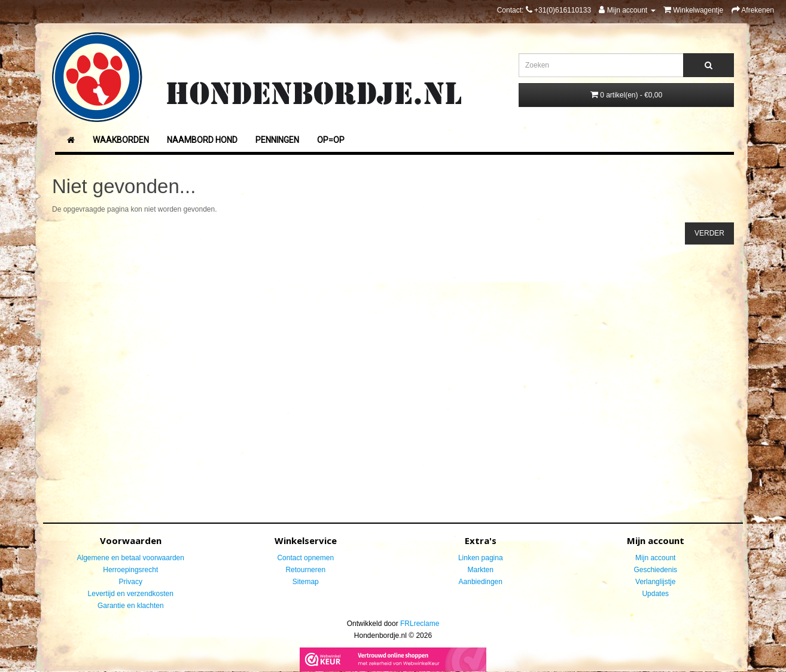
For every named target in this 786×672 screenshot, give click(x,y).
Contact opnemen (305, 558)
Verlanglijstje (655, 582)
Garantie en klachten (131, 606)
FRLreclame (420, 624)
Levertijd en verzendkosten (131, 594)
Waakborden (121, 140)
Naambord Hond (202, 140)
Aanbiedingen (481, 582)
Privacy (131, 582)
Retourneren (305, 570)
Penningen (277, 140)
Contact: (544, 10)
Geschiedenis (655, 570)
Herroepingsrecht (130, 570)
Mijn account (655, 558)
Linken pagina (481, 558)
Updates (655, 594)
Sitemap (306, 582)
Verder (709, 233)
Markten (481, 570)
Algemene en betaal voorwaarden (131, 558)
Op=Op (331, 140)
